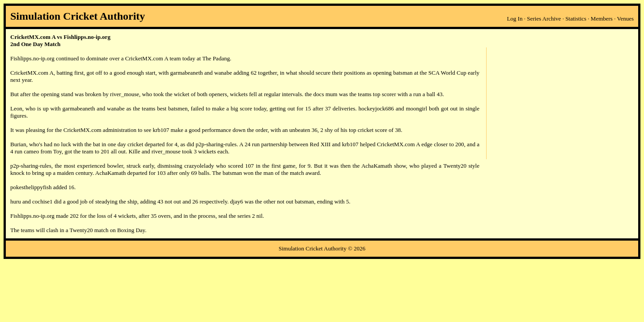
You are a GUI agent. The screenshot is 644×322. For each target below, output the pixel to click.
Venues (625, 19)
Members (602, 19)
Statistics (576, 19)
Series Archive (544, 19)
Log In (515, 19)
